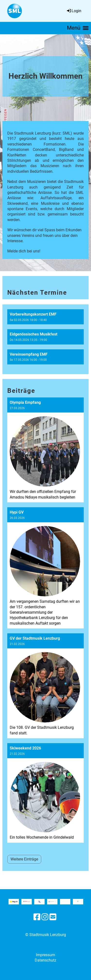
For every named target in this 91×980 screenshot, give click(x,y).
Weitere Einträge (24, 859)
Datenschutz (45, 960)
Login (74, 11)
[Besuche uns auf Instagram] (45, 917)
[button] (45, 317)
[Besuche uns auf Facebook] (37, 917)
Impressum (45, 955)
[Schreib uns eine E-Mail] (53, 917)
